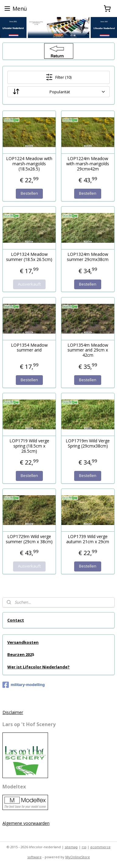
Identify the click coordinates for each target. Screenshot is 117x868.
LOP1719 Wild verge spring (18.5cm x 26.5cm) (29, 446)
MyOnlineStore (78, 857)
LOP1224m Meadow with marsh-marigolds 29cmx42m (88, 164)
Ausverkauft (29, 284)
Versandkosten (23, 642)
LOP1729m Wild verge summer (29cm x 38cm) (29, 539)
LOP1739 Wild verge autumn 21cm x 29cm (88, 539)
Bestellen (29, 193)
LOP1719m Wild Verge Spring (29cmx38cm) (88, 444)
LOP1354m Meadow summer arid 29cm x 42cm (88, 350)
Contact (16, 620)
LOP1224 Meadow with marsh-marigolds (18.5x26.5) (29, 164)
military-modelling (24, 685)
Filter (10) (58, 77)
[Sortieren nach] (58, 92)
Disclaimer (13, 712)
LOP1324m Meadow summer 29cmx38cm (88, 257)
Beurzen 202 (20, 654)
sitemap (71, 847)
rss (84, 847)
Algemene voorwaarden (26, 823)
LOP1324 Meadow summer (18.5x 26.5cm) (29, 257)
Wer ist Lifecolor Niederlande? (38, 667)
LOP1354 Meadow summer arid (29, 348)
